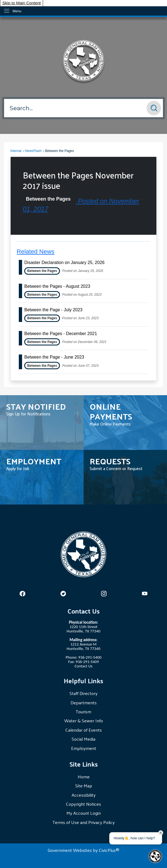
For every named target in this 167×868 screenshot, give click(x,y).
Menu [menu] (17, 11)
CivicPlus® (109, 850)
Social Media (83, 739)
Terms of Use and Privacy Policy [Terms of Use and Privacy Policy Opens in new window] (84, 822)
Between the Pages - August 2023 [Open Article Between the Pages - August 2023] (57, 286)
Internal (16, 151)
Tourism (83, 711)
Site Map (84, 785)
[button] (154, 108)
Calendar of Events (84, 730)
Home (84, 776)
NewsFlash (33, 151)
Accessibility (84, 795)
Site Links (84, 764)
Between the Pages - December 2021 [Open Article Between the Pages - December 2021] (61, 334)
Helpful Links (83, 681)
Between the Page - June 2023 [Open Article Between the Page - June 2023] (54, 357)
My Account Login (84, 813)
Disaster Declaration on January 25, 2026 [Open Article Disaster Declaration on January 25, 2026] (64, 263)
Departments (84, 702)
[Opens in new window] (22, 594)
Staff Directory (83, 693)
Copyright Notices (83, 804)
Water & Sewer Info (84, 720)
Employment (84, 748)
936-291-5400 (90, 657)
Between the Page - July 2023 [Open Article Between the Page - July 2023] (53, 310)
